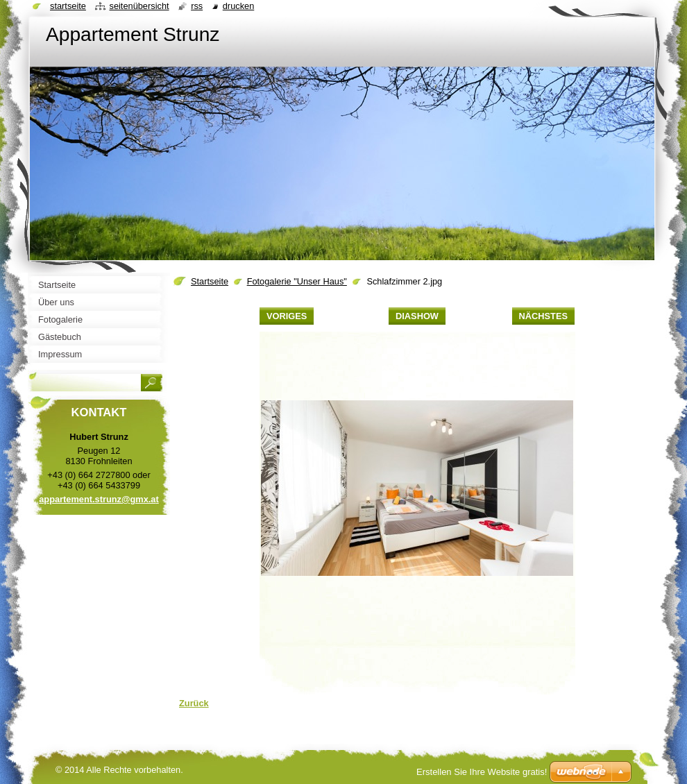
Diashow (417, 316)
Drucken (239, 6)
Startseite (210, 281)
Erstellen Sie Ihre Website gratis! (482, 772)
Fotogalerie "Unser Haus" (297, 281)
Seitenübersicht (139, 6)
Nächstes (543, 316)
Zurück (194, 703)
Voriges (287, 316)
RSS (197, 6)
